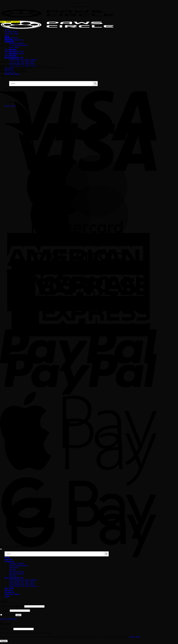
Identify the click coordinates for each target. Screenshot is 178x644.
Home (7, 30)
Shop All (8, 559)
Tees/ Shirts (14, 47)
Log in (18, 615)
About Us (9, 590)
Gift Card (13, 576)
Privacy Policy (10, 56)
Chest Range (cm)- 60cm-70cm (22, 62)
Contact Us (9, 42)
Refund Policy (10, 52)
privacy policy (135, 637)
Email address (6, 629)
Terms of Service (11, 58)
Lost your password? (8, 619)
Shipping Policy (11, 50)
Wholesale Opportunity (14, 40)
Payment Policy (11, 54)
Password (5, 611)
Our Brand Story (11, 32)
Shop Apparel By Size (14, 578)
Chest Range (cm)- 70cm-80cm (22, 64)
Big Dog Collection (17, 574)
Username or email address (12, 606)
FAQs (7, 36)
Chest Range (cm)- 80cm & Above (23, 586)
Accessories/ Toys (16, 51)
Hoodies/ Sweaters (17, 43)
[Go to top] (1, 549)
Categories (9, 561)
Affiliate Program (11, 38)
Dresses (13, 570)
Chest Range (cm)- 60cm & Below (23, 60)
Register (4, 641)
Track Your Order (12, 74)
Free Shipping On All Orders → (81, 3)
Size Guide (9, 588)
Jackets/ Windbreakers (18, 45)
